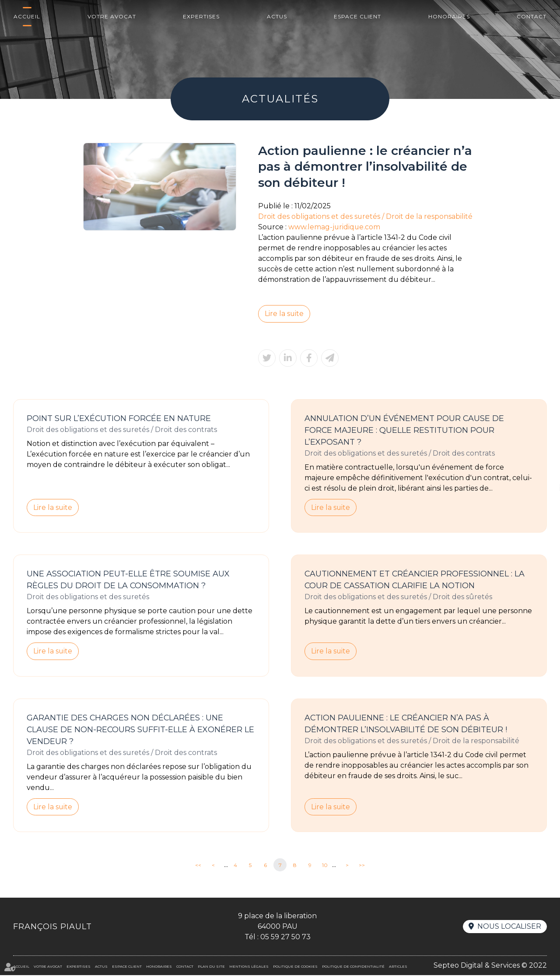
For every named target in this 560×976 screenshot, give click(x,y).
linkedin (542, 488)
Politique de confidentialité (353, 967)
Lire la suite (284, 314)
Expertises (201, 16)
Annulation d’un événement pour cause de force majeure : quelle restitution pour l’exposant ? (405, 430)
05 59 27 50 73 (285, 938)
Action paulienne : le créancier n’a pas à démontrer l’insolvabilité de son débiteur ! (406, 724)
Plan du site (211, 967)
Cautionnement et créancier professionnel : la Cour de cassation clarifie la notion (415, 580)
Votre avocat (112, 16)
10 (325, 866)
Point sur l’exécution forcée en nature (119, 418)
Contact (532, 16)
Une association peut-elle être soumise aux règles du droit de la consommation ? (128, 580)
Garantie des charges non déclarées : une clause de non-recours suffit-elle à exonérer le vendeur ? (141, 730)
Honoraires (449, 16)
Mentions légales (249, 967)
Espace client (357, 16)
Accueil (27, 16)
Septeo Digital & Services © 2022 (490, 966)
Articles (398, 967)
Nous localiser (509, 928)
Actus (277, 16)
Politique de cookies (295, 967)
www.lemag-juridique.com (335, 227)
